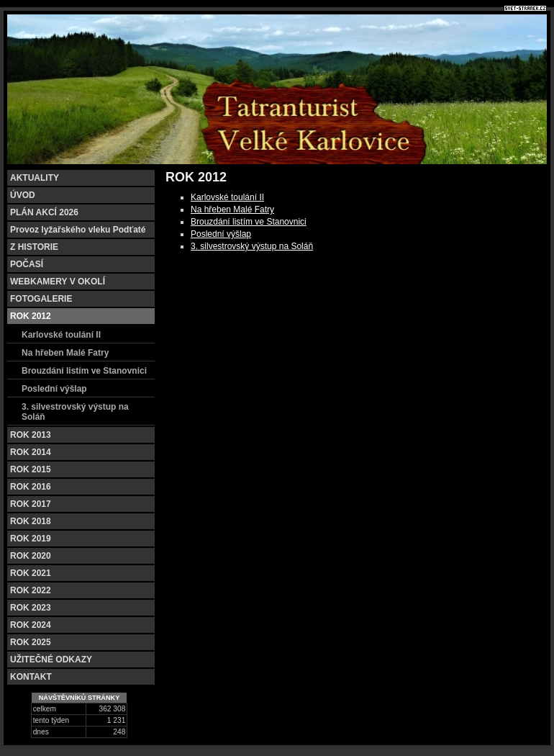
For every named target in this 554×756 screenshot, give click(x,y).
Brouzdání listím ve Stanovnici (249, 222)
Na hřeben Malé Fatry (232, 210)
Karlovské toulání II (227, 197)
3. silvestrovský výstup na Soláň (252, 246)
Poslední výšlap (221, 234)
